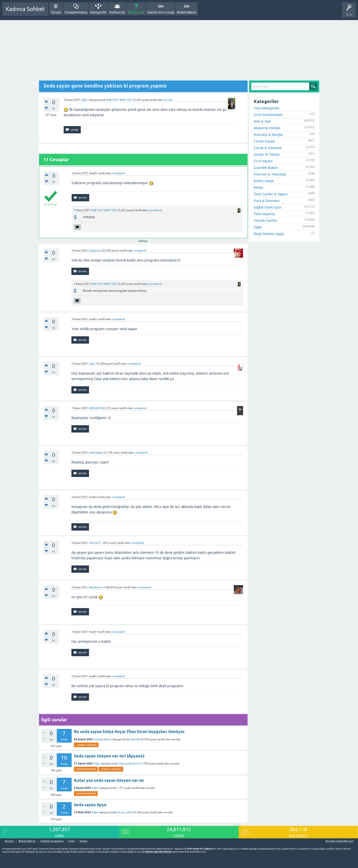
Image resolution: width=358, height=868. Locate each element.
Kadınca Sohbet (25, 9)
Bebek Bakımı (187, 12)
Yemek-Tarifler (266, 220)
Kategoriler (98, 12)
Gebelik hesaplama (52, 841)
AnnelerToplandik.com (340, 841)
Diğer (85, 100)
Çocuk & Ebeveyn (268, 148)
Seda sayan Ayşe (90, 805)
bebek (84, 841)
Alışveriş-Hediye (267, 128)
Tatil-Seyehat (264, 214)
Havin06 (135, 739)
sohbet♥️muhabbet (86, 769)
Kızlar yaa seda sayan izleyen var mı (109, 780)
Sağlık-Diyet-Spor (268, 207)
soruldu (168, 100)
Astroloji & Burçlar (268, 135)
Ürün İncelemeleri (268, 115)
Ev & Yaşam (263, 161)
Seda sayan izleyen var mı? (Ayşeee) (109, 756)
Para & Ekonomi (267, 201)
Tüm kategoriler (267, 108)
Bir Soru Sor (136, 12)
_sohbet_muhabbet (86, 745)
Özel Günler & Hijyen (271, 194)
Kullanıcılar (117, 12)
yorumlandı (155, 210)
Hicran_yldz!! (125, 812)
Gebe (72, 841)
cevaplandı (118, 173)
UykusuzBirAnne (129, 764)
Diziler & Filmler (267, 154)
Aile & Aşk (262, 121)
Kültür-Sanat (264, 181)
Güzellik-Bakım (103, 739)
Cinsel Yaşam (264, 141)
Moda (258, 187)
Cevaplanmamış (76, 12)
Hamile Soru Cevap (161, 12)
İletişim (9, 841)
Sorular (56, 12)
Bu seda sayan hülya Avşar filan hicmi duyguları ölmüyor (129, 732)
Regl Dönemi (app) (269, 234)
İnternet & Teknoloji (270, 174)
